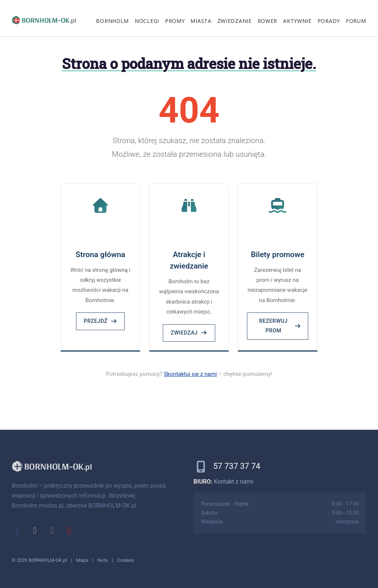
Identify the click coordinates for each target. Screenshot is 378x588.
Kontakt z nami (233, 482)
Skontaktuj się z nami (190, 374)
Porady (329, 21)
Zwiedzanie (235, 21)
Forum (356, 21)
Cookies (126, 560)
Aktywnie (297, 21)
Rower (268, 21)
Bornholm (112, 21)
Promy (175, 21)
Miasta (201, 21)
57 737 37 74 (237, 466)
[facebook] (18, 530)
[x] (35, 530)
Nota (103, 560)
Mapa (82, 560)
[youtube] (69, 530)
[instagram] (52, 530)
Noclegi (147, 21)
